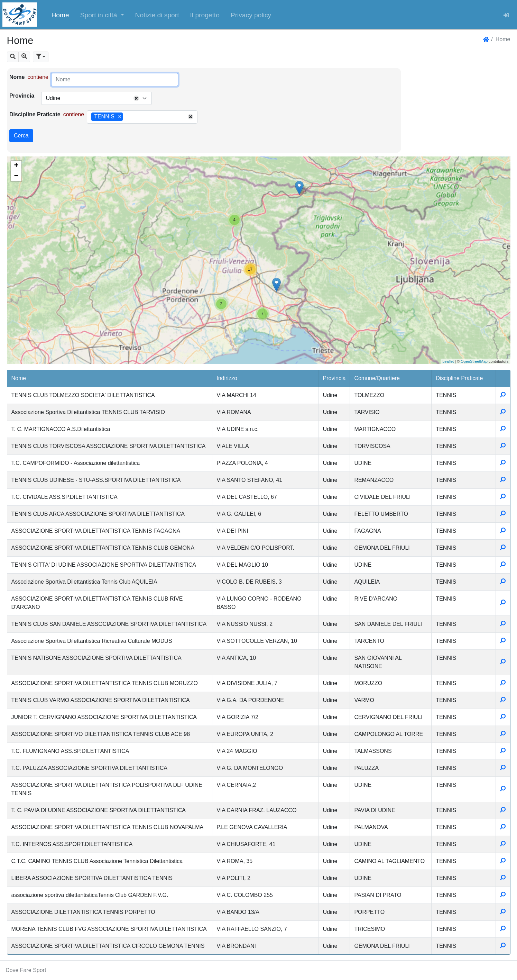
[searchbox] (127, 117)
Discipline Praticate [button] (459, 378)
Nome (17, 77)
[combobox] (96, 98)
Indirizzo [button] (227, 378)
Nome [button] (19, 378)
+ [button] (16, 166)
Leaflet (448, 361)
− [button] (16, 176)
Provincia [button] (334, 378)
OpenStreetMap (474, 361)
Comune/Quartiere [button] (377, 378)
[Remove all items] (136, 98)
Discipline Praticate (35, 114)
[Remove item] (119, 117)
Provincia (22, 96)
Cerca (21, 136)
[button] (102, 15)
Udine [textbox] (53, 98)
